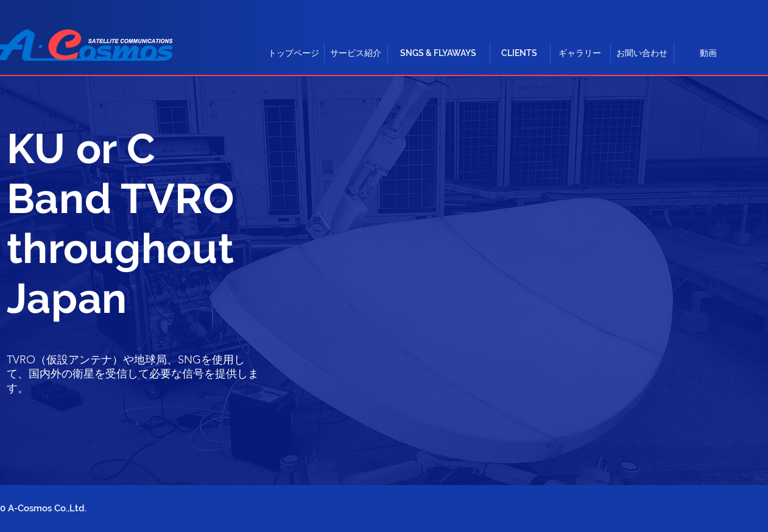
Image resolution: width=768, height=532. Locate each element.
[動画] (708, 53)
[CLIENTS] (520, 53)
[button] (356, 53)
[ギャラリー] (580, 53)
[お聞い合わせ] (642, 53)
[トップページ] (294, 53)
